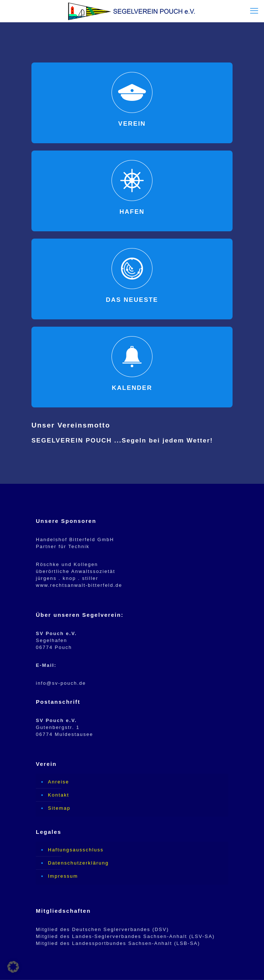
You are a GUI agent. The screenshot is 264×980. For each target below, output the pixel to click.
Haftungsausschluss (76, 850)
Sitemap (59, 808)
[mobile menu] (254, 11)
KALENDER (132, 388)
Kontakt (59, 795)
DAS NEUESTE (132, 300)
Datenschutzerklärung (78, 863)
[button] (13, 967)
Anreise (59, 782)
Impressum (63, 876)
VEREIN (132, 124)
